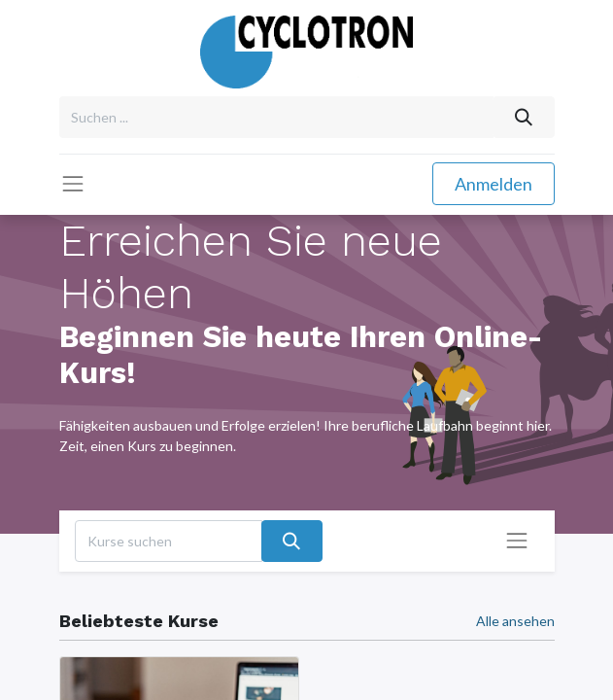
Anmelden (494, 184)
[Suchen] (523, 117)
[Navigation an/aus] (517, 541)
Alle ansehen (515, 621)
